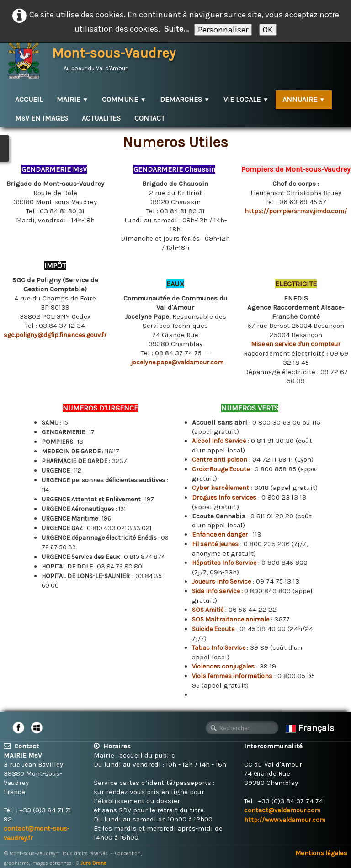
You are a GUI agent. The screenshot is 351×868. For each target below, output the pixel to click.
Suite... (176, 29)
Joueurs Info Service (221, 581)
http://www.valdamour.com (285, 820)
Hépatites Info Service (224, 563)
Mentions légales (321, 853)
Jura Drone (93, 863)
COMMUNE (124, 99)
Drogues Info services (224, 497)
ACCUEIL (29, 99)
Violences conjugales (223, 666)
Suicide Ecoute (213, 629)
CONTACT (149, 118)
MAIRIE (72, 99)
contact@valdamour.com (282, 810)
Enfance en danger (220, 534)
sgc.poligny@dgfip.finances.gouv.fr (55, 335)
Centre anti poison (220, 460)
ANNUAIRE (304, 99)
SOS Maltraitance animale (231, 619)
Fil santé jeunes (215, 544)
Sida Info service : (218, 591)
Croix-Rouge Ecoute (221, 469)
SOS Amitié (208, 610)
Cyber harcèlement (221, 488)
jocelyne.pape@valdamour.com (177, 362)
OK (268, 30)
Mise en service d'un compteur (296, 344)
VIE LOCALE (246, 99)
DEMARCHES (185, 99)
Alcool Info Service (219, 441)
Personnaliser (223, 30)
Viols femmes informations (232, 676)
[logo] (95, 59)
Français (311, 728)
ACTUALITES (101, 118)
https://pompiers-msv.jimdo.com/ (296, 211)
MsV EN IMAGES (42, 118)
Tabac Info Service (219, 648)
